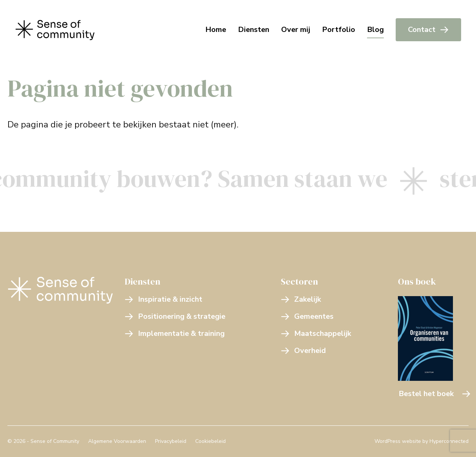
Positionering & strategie (175, 316)
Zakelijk (301, 299)
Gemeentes (307, 316)
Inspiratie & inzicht (163, 299)
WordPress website (398, 441)
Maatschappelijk (316, 333)
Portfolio (339, 30)
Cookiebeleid (210, 441)
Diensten (254, 30)
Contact (428, 30)
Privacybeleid (171, 441)
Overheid (303, 351)
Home (216, 30)
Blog (375, 30)
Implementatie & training (175, 333)
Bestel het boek (435, 394)
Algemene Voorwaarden (117, 441)
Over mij (296, 30)
